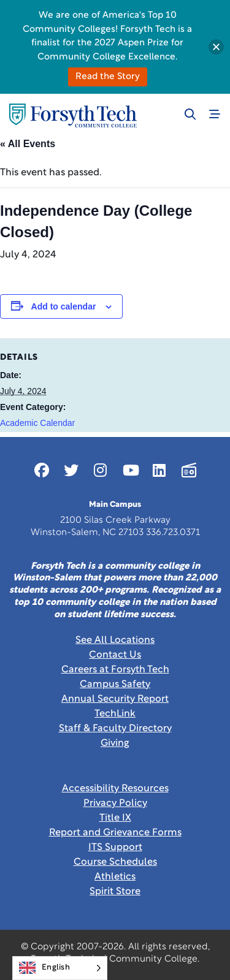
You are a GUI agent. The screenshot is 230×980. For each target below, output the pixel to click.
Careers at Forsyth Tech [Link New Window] (115, 670)
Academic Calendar (37, 423)
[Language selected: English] (60, 968)
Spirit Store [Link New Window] (115, 892)
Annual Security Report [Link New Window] (115, 699)
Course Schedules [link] (115, 862)
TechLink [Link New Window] (115, 714)
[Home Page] (73, 116)
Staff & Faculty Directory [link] (115, 729)
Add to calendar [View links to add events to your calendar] (64, 306)
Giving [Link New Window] (115, 743)
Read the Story (108, 77)
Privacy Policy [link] (115, 803)
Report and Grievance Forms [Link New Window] (115, 833)
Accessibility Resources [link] (115, 789)
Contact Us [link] (115, 655)
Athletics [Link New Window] (115, 877)
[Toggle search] (190, 114)
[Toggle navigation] (215, 114)
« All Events (28, 144)
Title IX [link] (115, 818)
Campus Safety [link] (115, 685)
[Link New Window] (42, 470)
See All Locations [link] (115, 640)
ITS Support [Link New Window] (115, 848)
